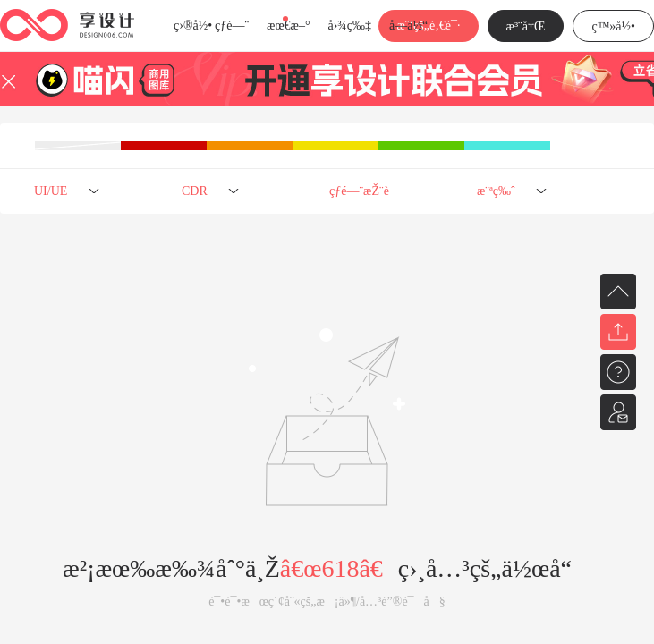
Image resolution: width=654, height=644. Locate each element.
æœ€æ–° (288, 25)
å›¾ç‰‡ (349, 25)
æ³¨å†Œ (526, 26)
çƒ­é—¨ (232, 25)
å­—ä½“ (408, 25)
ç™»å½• (613, 26)
